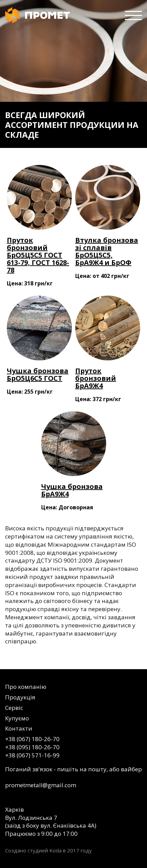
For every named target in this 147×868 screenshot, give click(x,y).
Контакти (19, 728)
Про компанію (26, 687)
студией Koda (45, 850)
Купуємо (17, 718)
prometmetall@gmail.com (41, 785)
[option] (73, 74)
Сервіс (14, 708)
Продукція (20, 697)
